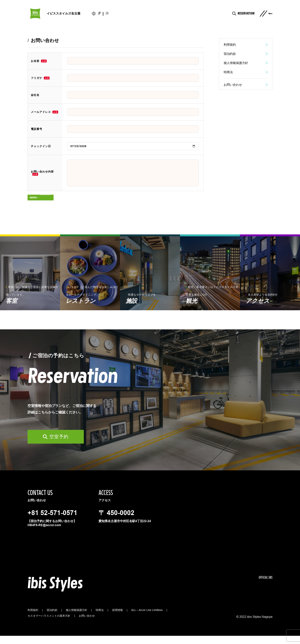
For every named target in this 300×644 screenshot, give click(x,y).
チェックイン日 (41, 146)
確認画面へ (39, 203)
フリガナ (37, 78)
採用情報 (117, 618)
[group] (30, 281)
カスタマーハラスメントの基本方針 (49, 624)
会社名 (35, 95)
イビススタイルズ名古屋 (64, 15)
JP (99, 15)
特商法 (100, 618)
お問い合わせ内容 (42, 172)
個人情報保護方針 (77, 618)
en (107, 15)
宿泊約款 (52, 618)
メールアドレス (41, 112)
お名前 (35, 61)
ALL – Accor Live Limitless (147, 618)
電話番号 (37, 129)
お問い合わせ (87, 624)
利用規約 (33, 618)
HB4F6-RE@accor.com (44, 533)
